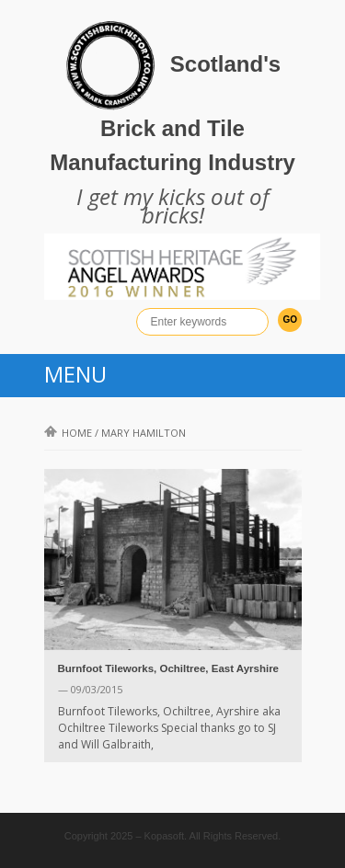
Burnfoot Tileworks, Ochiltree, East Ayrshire (169, 668)
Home (68, 433)
